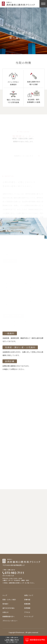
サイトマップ (29, 616)
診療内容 (27, 599)
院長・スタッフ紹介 (9, 599)
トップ (5, 595)
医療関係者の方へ (9, 616)
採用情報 (27, 608)
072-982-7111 (15, 573)
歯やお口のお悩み (9, 608)
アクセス (27, 612)
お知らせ (6, 612)
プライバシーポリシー (10, 621)
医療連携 (27, 604)
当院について (29, 595)
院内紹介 (6, 604)
